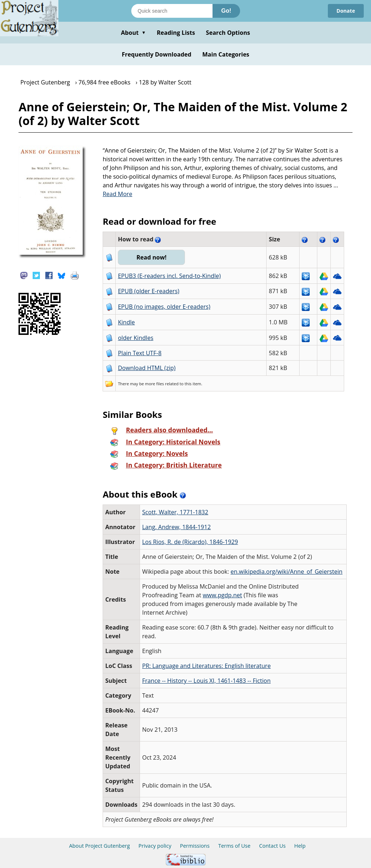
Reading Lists (176, 33)
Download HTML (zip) (147, 368)
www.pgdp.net (222, 595)
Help (300, 846)
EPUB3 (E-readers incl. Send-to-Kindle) (169, 276)
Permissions (195, 846)
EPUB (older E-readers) (149, 291)
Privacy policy (155, 846)
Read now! (151, 257)
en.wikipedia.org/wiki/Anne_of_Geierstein (287, 572)
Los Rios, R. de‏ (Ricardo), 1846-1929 (190, 542)
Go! (226, 11)
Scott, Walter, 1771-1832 (175, 512)
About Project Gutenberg (99, 846)
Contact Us (272, 846)
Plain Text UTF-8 (140, 353)
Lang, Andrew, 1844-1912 (176, 527)
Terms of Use (234, 846)
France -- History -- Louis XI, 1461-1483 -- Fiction (206, 681)
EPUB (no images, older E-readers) (164, 307)
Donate (346, 11)
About (133, 33)
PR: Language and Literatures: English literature (206, 666)
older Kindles (136, 338)
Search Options (228, 33)
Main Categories (226, 54)
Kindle (126, 322)
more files (154, 384)
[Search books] (172, 11)
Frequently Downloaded (157, 54)
